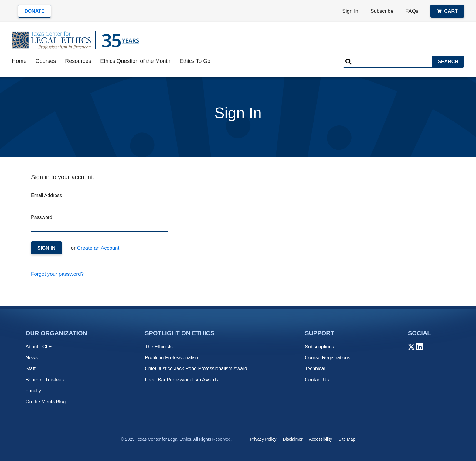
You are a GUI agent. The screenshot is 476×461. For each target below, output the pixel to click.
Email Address (99, 201)
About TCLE (39, 347)
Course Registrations (327, 358)
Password (99, 223)
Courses (46, 61)
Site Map (347, 439)
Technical (315, 369)
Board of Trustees (45, 380)
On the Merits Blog (46, 402)
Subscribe (382, 11)
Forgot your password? (57, 274)
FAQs (412, 11)
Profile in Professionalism (172, 358)
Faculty (33, 391)
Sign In (350, 11)
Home (19, 61)
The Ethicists (159, 347)
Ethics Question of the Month (135, 61)
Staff (31, 369)
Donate (34, 11)
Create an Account (98, 248)
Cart (447, 11)
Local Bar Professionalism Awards (182, 380)
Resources (78, 61)
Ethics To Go (195, 61)
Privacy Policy (263, 439)
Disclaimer (293, 439)
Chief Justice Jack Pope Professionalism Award (196, 369)
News (32, 358)
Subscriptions (319, 347)
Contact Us (317, 380)
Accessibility (321, 439)
